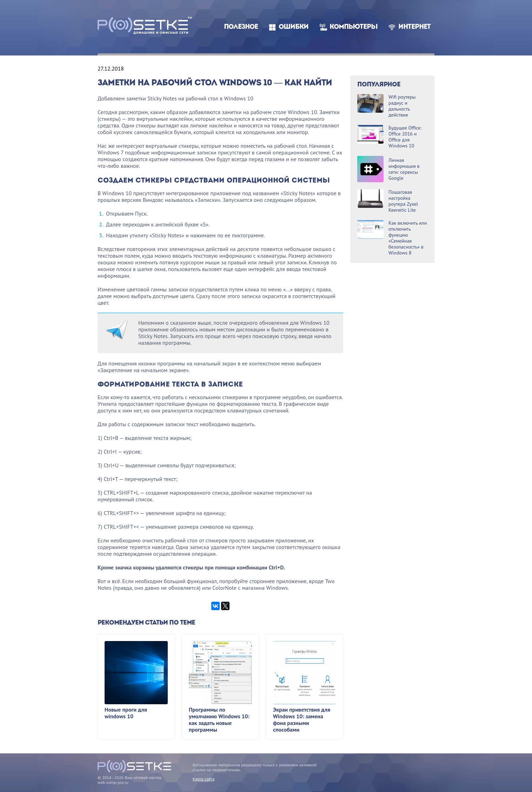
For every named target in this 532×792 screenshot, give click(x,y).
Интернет (414, 27)
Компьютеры (354, 27)
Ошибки (294, 27)
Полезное (241, 27)
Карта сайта (204, 779)
